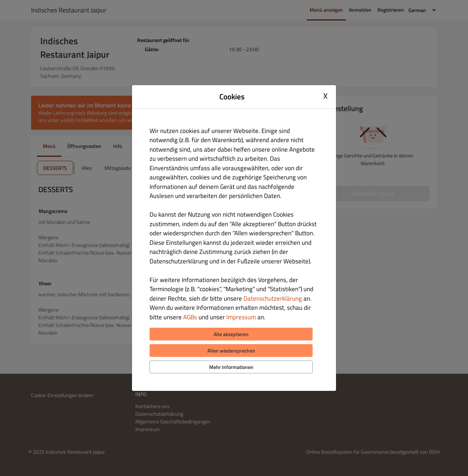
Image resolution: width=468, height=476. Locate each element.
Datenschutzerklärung (273, 298)
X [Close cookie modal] (325, 96)
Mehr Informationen (231, 367)
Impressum (241, 317)
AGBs (190, 317)
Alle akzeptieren (231, 334)
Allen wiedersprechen (231, 351)
